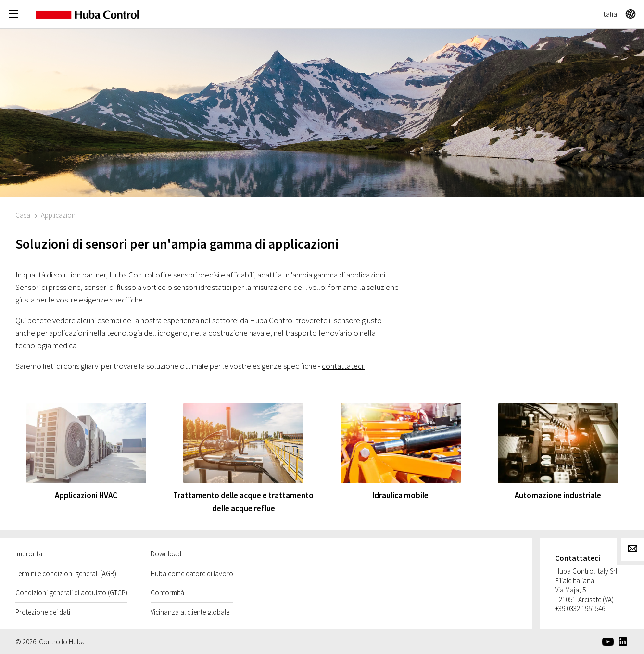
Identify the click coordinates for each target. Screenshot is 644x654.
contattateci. (343, 366)
